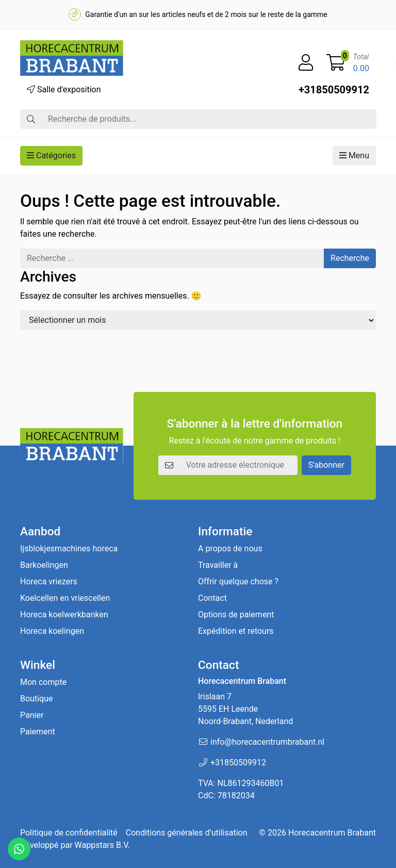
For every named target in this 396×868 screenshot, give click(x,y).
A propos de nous (230, 548)
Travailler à (218, 565)
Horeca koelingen (52, 631)
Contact (212, 598)
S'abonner (326, 465)
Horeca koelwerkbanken (64, 615)
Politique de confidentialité (69, 833)
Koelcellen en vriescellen (65, 598)
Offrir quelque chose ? (238, 582)
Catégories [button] (51, 155)
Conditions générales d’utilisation (187, 833)
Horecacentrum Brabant (332, 833)
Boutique (36, 699)
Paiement (38, 732)
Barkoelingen (44, 565)
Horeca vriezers (49, 582)
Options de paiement (236, 615)
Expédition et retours (236, 631)
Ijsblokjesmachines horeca (69, 548)
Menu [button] (354, 155)
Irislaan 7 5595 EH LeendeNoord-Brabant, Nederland (245, 709)
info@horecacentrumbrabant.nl (267, 742)
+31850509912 (334, 90)
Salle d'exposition (64, 89)
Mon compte (43, 682)
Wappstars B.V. (102, 845)
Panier (32, 715)
